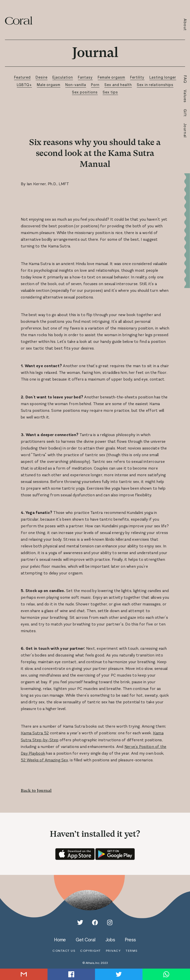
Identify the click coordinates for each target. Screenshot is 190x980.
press (130, 940)
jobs (110, 940)
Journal (185, 131)
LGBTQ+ (24, 85)
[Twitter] (80, 922)
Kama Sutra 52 (35, 733)
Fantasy (85, 77)
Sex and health (118, 85)
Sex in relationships (155, 85)
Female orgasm (111, 77)
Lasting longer (163, 77)
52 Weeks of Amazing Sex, (45, 760)
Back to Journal (36, 790)
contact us (64, 951)
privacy (113, 951)
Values (185, 96)
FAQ (185, 79)
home (60, 940)
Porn (95, 85)
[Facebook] (95, 922)
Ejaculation (63, 77)
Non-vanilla (76, 85)
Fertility (137, 77)
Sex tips (110, 92)
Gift (185, 113)
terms (132, 951)
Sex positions (85, 92)
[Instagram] (110, 922)
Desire (42, 77)
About (185, 25)
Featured (22, 77)
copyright (91, 951)
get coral (85, 940)
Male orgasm (49, 85)
